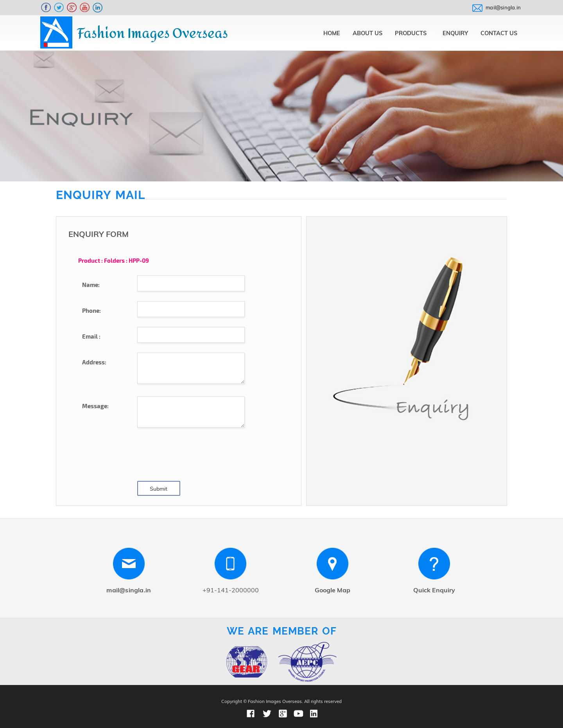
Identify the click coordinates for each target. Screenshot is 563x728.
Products (411, 33)
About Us (368, 33)
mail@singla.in (503, 7)
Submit (159, 489)
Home (332, 33)
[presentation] (197, 455)
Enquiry (455, 33)
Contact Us (499, 33)
